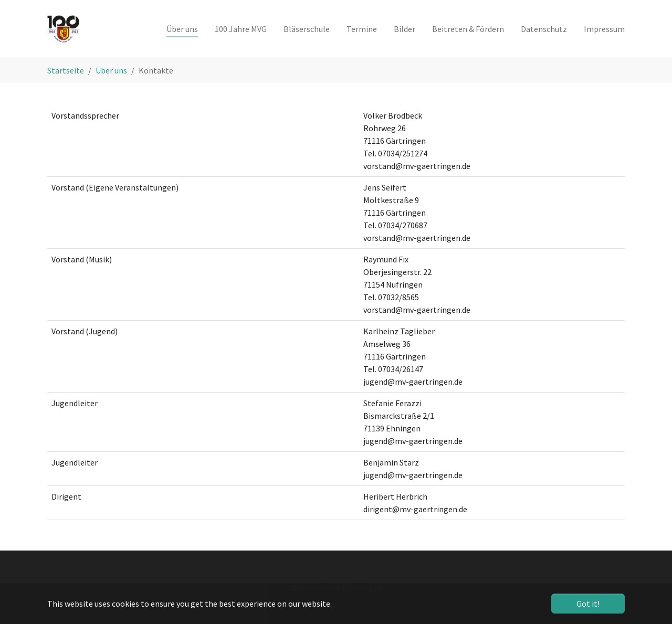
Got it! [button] (588, 604)
